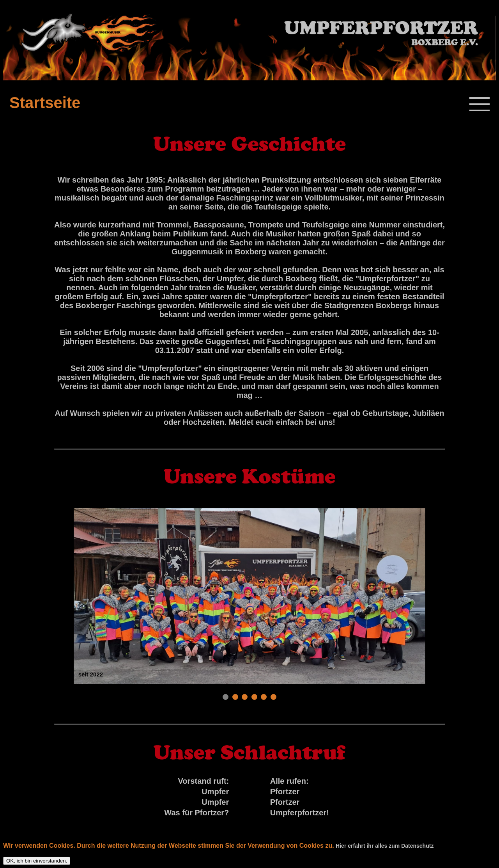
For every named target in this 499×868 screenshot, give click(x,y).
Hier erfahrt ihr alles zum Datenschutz (385, 846)
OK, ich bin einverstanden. (37, 861)
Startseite (45, 103)
